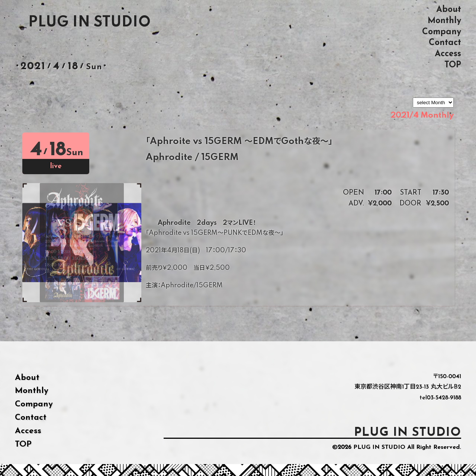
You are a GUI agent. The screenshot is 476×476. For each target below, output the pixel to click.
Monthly (444, 21)
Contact (445, 43)
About (449, 9)
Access (448, 54)
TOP (453, 65)
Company (442, 32)
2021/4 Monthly (422, 115)
